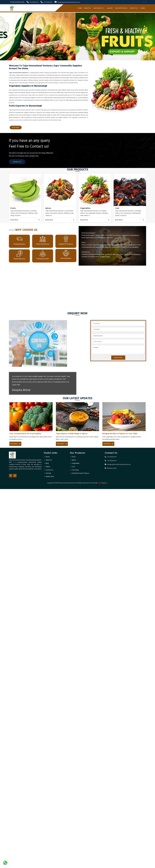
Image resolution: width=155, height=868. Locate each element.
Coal (117, 208)
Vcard (143, 8)
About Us (88, 8)
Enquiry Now (118, 358)
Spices (48, 208)
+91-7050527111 (46, 2)
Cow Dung (75, 470)
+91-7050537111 (33, 2)
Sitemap (48, 473)
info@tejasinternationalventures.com (67, 2)
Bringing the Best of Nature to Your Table (120, 434)
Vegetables (85, 208)
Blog (47, 463)
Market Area (50, 477)
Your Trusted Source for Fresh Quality (25, 434)
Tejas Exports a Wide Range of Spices (72, 434)
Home (80, 8)
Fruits (13, 208)
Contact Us (134, 8)
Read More (14, 220)
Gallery (110, 8)
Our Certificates (121, 8)
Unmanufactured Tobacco (81, 473)
